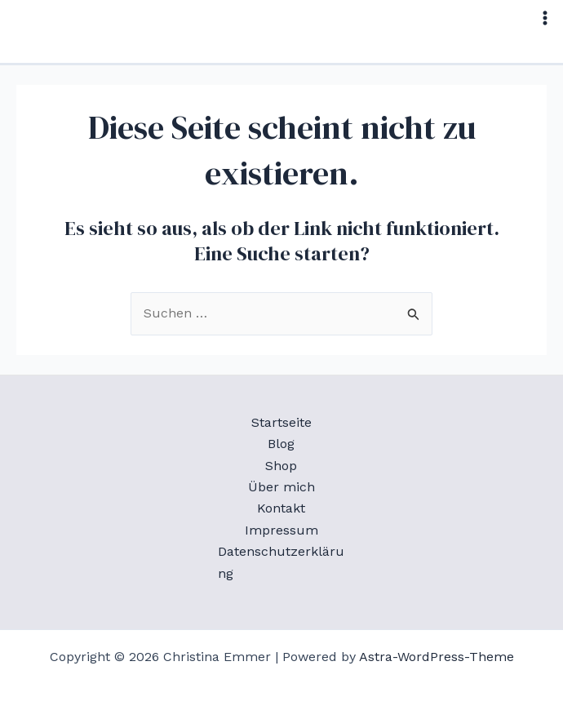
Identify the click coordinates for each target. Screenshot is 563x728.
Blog (281, 444)
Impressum (281, 530)
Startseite (281, 422)
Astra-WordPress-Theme (437, 657)
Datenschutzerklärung (281, 562)
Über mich (281, 487)
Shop (281, 466)
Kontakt (281, 508)
